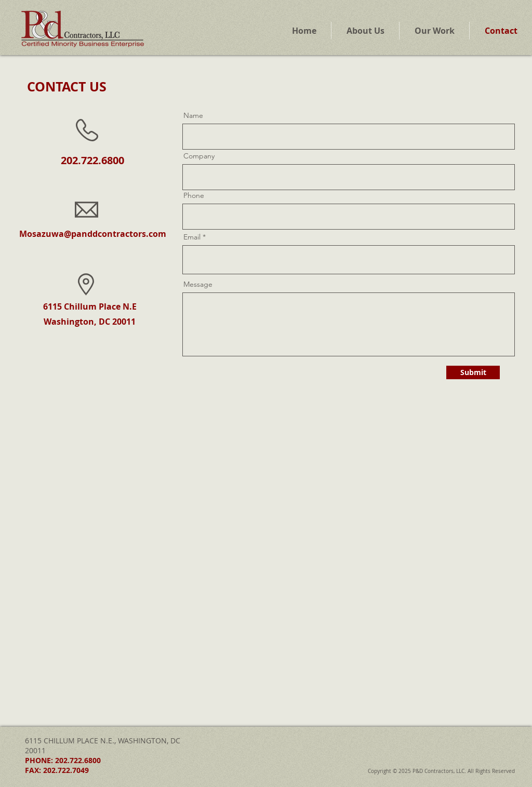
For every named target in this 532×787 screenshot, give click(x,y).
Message (198, 284)
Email (192, 237)
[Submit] (473, 372)
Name (193, 115)
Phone (194, 195)
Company (199, 156)
